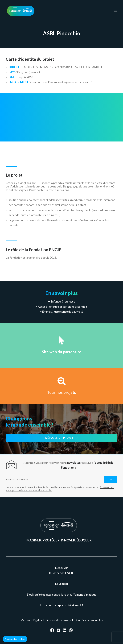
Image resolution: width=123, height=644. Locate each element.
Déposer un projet (61, 438)
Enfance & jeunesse (63, 301)
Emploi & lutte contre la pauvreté (63, 312)
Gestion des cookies (58, 620)
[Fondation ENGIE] (21, 11)
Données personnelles (89, 620)
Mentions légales (31, 620)
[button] (15, 639)
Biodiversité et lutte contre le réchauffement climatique (61, 594)
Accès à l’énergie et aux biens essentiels (63, 307)
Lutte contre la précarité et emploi (62, 605)
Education (61, 584)
